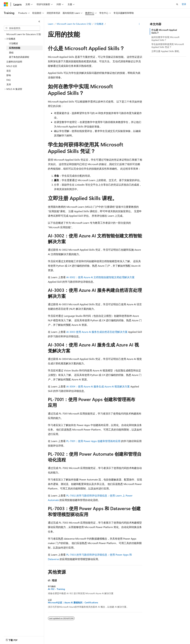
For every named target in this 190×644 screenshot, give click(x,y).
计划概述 (99, 24)
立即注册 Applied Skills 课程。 (166, 51)
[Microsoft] (6, 4)
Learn (51, 24)
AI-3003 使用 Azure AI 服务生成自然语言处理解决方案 (97, 332)
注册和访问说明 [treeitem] (14, 62)
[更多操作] (139, 24)
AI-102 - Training (56, 589)
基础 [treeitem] (11, 52)
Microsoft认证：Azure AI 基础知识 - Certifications (73, 603)
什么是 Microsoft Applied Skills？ (164, 31)
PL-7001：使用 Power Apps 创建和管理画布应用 (93, 441)
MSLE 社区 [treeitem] (12, 66)
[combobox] (22, 28)
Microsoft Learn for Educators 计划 (74, 24)
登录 (184, 4)
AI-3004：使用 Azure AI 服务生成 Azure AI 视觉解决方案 (98, 386)
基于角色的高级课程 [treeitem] (19, 57)
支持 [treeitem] (9, 84)
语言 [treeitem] (9, 71)
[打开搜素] (177, 4)
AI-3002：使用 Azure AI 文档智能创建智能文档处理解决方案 (100, 277)
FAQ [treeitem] (8, 80)
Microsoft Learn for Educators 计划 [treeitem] (24, 34)
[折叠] (39, 21)
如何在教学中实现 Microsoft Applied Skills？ (165, 39)
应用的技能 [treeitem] (15, 48)
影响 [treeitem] (9, 75)
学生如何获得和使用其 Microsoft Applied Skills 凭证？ (168, 46)
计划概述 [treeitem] (13, 43)
